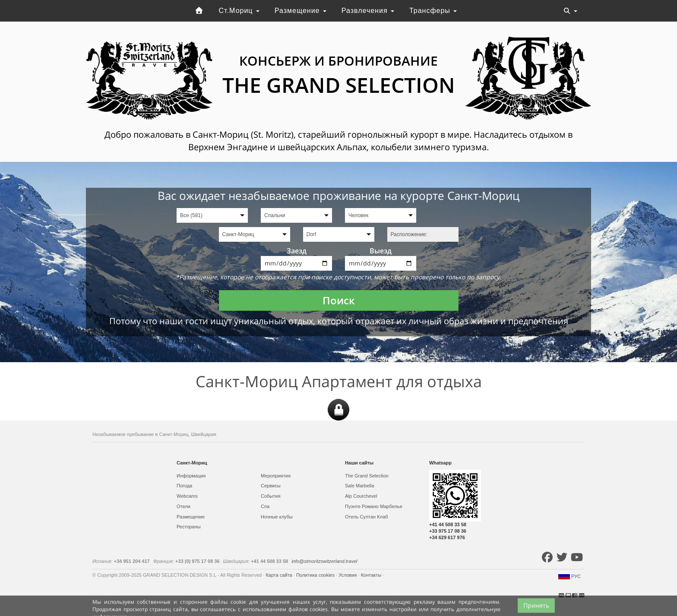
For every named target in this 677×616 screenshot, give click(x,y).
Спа (265, 506)
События (270, 496)
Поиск (339, 300)
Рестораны (189, 527)
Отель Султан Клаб (366, 517)
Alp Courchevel (361, 496)
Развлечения (368, 11)
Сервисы (271, 486)
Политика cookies (316, 575)
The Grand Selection (367, 476)
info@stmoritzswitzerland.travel (324, 561)
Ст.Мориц (239, 11)
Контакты (372, 575)
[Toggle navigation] (570, 11)
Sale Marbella (359, 486)
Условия (348, 575)
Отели (183, 506)
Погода (184, 486)
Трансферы (433, 11)
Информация (191, 476)
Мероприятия (276, 476)
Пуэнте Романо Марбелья (374, 506)
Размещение (301, 11)
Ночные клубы (277, 517)
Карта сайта (279, 575)
